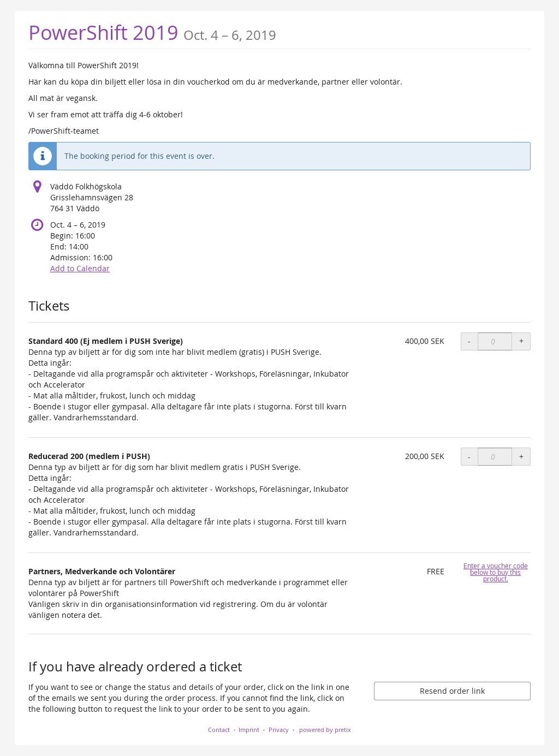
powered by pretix (325, 730)
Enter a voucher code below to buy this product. (496, 572)
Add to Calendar (80, 268)
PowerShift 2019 (152, 32)
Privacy (279, 730)
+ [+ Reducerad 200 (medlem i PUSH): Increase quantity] (521, 457)
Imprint (249, 730)
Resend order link (452, 691)
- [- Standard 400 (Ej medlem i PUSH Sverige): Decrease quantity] (469, 341)
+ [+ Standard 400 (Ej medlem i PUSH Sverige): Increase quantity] (521, 341)
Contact (219, 730)
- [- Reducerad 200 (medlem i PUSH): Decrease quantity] (469, 457)
